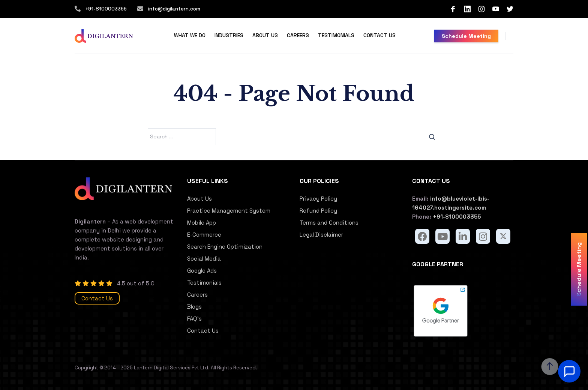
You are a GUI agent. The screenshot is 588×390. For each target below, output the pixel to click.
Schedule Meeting (466, 36)
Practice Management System (229, 211)
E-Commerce (204, 235)
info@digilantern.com (174, 9)
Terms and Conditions (329, 223)
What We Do (190, 35)
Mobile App (202, 223)
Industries (229, 35)
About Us (265, 35)
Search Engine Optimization (225, 247)
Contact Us (379, 35)
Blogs (194, 307)
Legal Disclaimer (321, 235)
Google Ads (202, 271)
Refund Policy (318, 211)
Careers (298, 35)
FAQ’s (194, 319)
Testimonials (336, 35)
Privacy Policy (318, 199)
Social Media (204, 259)
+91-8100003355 (106, 9)
